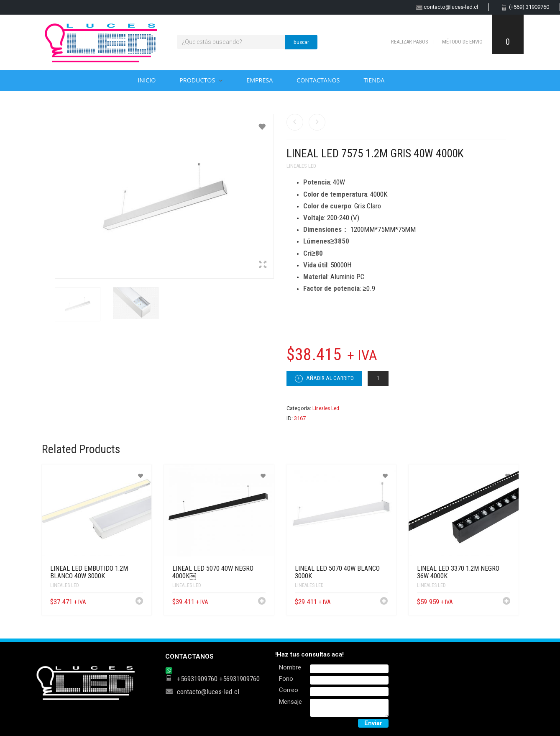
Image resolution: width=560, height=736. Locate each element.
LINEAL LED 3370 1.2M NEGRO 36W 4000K (458, 572)
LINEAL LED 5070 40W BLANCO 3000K (337, 572)
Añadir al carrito (324, 379)
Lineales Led (301, 166)
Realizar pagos (410, 42)
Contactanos (318, 80)
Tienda (374, 80)
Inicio (147, 80)
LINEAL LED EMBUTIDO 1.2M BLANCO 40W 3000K (89, 572)
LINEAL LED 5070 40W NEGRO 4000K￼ (213, 572)
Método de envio (462, 42)
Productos (197, 80)
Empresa (260, 80)
